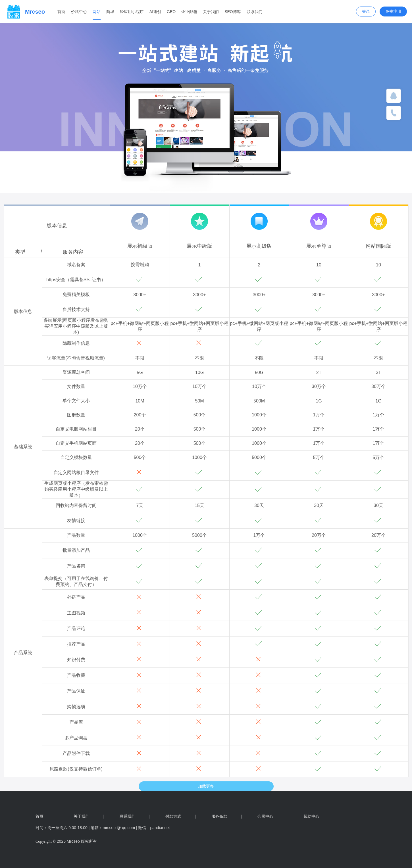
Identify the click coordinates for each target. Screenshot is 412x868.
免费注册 (393, 11)
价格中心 (79, 12)
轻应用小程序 (132, 12)
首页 (61, 12)
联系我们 (255, 12)
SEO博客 (233, 12)
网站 (97, 12)
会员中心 (265, 816)
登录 (366, 11)
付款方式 (181, 816)
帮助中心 (304, 816)
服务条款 (227, 816)
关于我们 (211, 12)
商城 (110, 12)
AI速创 (155, 12)
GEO (171, 12)
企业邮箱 (189, 12)
